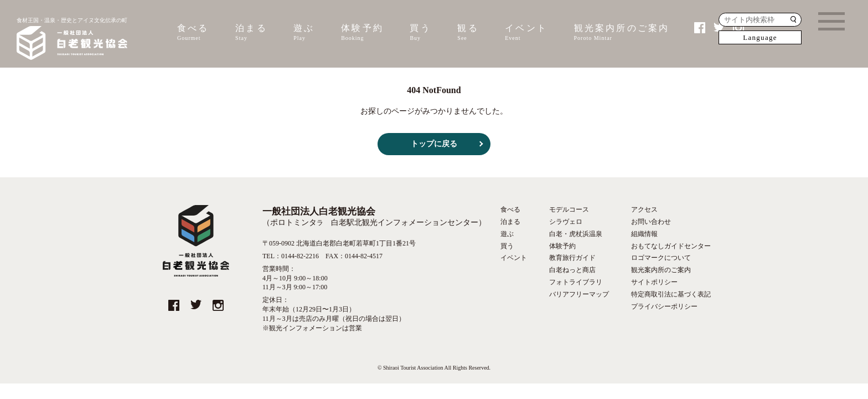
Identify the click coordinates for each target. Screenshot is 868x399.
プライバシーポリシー (664, 306)
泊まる (251, 33)
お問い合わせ (651, 222)
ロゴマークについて (661, 258)
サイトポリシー (654, 282)
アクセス (644, 209)
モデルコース (569, 209)
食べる (193, 33)
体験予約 (362, 33)
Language (760, 37)
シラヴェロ (566, 222)
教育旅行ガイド (572, 258)
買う (420, 33)
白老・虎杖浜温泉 (576, 234)
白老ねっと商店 (572, 270)
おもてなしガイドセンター (671, 246)
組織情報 (644, 234)
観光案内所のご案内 (622, 33)
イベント (526, 33)
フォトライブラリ (576, 282)
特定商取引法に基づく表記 (671, 294)
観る (468, 33)
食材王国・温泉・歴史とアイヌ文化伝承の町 (72, 40)
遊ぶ (304, 33)
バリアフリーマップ (579, 294)
